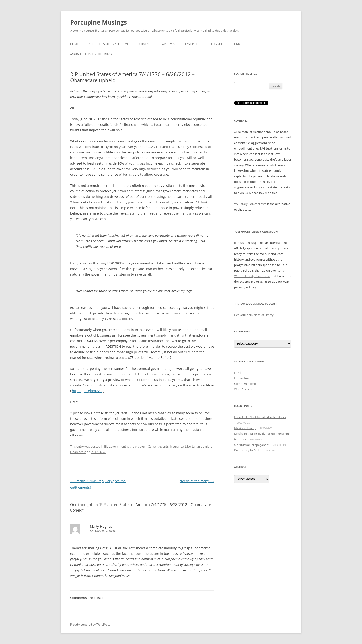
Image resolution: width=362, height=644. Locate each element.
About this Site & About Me (109, 44)
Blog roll (217, 44)
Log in (238, 373)
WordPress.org (244, 389)
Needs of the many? (197, 481)
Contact (145, 44)
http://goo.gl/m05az (87, 391)
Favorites (192, 44)
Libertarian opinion (198, 446)
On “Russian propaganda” (252, 445)
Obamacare (78, 452)
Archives (169, 44)
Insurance (177, 446)
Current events (158, 446)
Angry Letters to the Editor (91, 54)
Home (74, 44)
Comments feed (245, 384)
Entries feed (242, 378)
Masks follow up (245, 428)
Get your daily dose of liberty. (254, 315)
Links (238, 44)
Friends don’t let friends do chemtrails (260, 417)
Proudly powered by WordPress (90, 624)
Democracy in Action (248, 450)
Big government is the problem (125, 446)
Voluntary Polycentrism (250, 204)
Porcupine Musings (98, 22)
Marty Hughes (101, 526)
